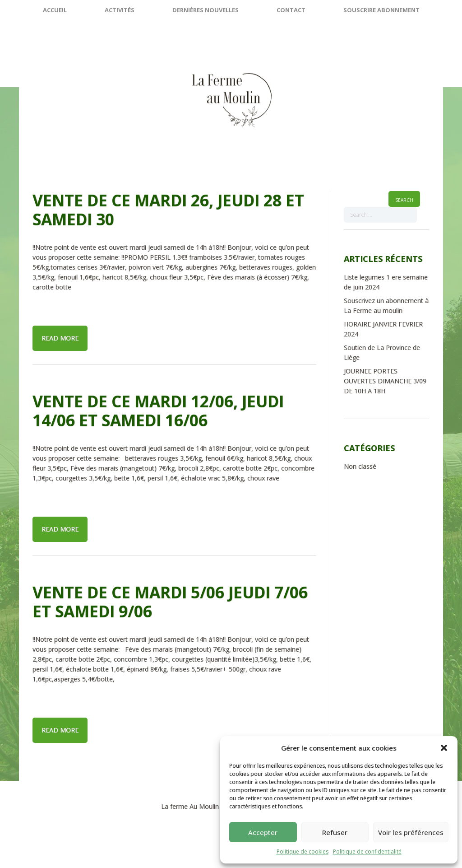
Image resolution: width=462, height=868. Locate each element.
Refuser (335, 832)
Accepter (263, 832)
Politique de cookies (303, 852)
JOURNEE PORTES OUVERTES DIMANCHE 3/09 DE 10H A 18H (385, 381)
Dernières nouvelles (206, 10)
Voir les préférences (411, 832)
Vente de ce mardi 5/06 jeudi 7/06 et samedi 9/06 (170, 602)
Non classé (360, 466)
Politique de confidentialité (367, 852)
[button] (444, 748)
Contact (291, 10)
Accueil (55, 10)
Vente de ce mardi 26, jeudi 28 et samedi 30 (168, 210)
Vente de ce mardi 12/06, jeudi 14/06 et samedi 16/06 (158, 411)
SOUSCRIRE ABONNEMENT (381, 10)
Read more (60, 338)
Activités (120, 10)
